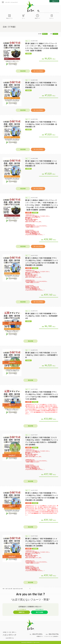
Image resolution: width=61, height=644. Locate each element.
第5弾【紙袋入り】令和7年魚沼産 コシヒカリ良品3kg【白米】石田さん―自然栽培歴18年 (41, 355)
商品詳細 (23, 71)
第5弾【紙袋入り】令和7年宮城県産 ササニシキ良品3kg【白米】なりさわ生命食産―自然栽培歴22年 (41, 124)
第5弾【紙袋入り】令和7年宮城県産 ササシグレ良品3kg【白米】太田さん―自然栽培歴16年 (42, 316)
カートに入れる (38, 71)
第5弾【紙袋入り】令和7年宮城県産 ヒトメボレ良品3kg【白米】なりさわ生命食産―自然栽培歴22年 (41, 163)
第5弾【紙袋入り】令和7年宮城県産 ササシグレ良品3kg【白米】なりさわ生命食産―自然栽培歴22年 (41, 85)
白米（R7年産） (10, 27)
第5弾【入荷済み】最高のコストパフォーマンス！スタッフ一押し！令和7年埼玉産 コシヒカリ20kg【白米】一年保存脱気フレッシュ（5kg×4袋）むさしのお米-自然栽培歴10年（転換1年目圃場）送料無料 (42, 205)
